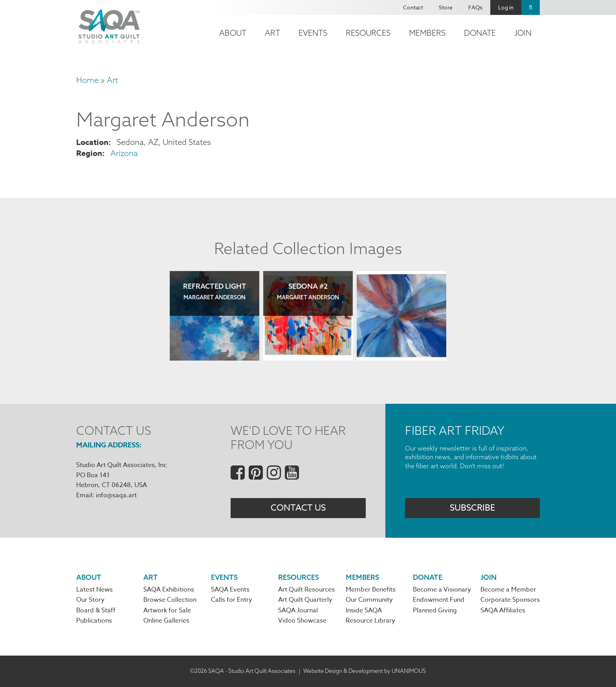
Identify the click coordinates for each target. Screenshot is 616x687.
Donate (480, 33)
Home (87, 80)
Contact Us (298, 508)
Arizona (124, 153)
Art (272, 33)
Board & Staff (96, 611)
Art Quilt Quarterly (305, 601)
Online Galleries (166, 621)
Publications (94, 621)
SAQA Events (230, 590)
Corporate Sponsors (510, 601)
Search (531, 7)
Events (313, 33)
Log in (506, 7)
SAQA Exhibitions (169, 590)
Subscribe (472, 508)
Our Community (369, 601)
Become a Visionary (442, 590)
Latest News (94, 590)
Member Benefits (371, 590)
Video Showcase (302, 621)
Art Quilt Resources (306, 590)
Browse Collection (170, 601)
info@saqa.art (116, 495)
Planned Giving (435, 611)
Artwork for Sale (167, 611)
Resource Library (370, 621)
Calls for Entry (232, 601)
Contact (413, 7)
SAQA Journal (298, 611)
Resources (368, 33)
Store (446, 7)
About (233, 33)
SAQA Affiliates (503, 611)
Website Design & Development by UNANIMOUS (365, 671)
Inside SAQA (364, 611)
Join (523, 33)
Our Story (90, 601)
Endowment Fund (439, 601)
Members (427, 33)
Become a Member (508, 590)
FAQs (475, 7)
